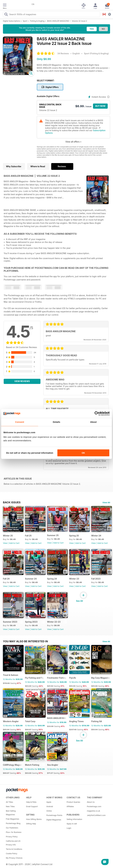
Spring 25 (74, 536)
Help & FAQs (31, 802)
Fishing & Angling (37, 21)
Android (50, 806)
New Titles (10, 806)
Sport (25, 21)
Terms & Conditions (14, 849)
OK (83, 453)
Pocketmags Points (54, 815)
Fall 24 (6, 579)
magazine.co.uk (93, 811)
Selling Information (74, 819)
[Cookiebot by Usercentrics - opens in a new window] (97, 413)
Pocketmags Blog (13, 823)
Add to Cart (14, 543)
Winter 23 (74, 579)
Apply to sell (72, 824)
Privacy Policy (12, 837)
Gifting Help (31, 824)
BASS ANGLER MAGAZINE (58, 21)
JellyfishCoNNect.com (96, 815)
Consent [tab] (20, 422)
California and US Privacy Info (13, 843)
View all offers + (73, 142)
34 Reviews (63, 53)
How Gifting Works (34, 819)
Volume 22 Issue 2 (79, 21)
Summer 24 (31, 579)
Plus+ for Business (14, 832)
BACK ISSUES (12, 502)
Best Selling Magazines (11, 813)
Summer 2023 (10, 622)
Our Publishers (12, 828)
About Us (91, 802)
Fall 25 (28, 536)
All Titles (9, 802)
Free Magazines (13, 819)
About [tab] (93, 422)
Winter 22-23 (54, 622)
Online (49, 811)
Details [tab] (56, 422)
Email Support (32, 806)
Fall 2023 (96, 579)
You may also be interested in (25, 641)
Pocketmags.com (94, 806)
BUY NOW (100, 106)
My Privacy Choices (14, 858)
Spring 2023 (31, 622)
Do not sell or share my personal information (30, 453)
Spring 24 (52, 579)
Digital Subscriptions (12, 21)
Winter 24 (96, 536)
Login (69, 828)
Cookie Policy (12, 854)
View (5, 543)
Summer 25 (53, 535)
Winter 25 (8, 536)
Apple (49, 802)
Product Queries (73, 802)
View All (106, 502)
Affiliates (70, 806)
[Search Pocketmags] (6, 15)
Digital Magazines (54, 820)
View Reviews (22, 381)
